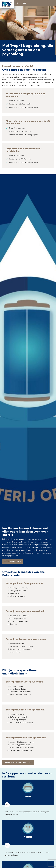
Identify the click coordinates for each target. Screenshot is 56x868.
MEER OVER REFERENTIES (18, 763)
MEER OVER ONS (13, 561)
